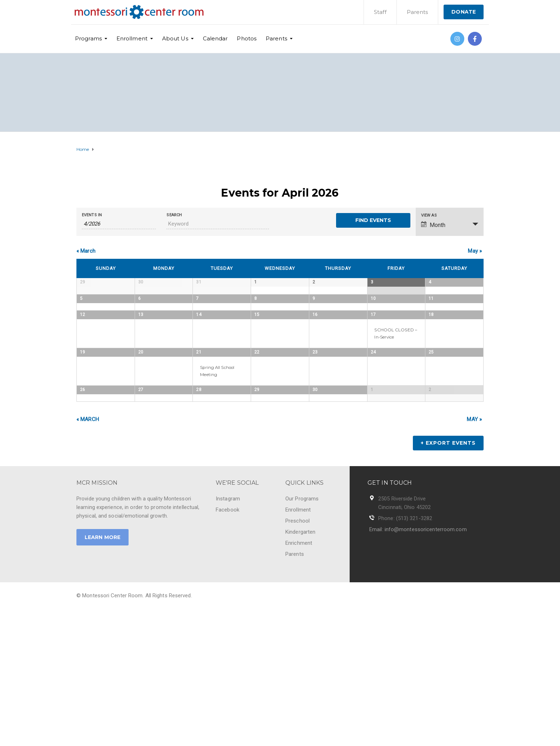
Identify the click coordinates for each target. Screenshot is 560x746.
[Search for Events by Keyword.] (218, 224)
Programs (88, 38)
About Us (175, 38)
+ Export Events (448, 579)
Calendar (215, 38)
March (86, 251)
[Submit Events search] (373, 220)
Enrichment (299, 679)
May (475, 251)
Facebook (227, 646)
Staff (380, 12)
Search (174, 215)
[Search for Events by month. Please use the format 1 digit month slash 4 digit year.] (119, 224)
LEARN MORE (102, 673)
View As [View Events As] (429, 215)
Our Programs (302, 634)
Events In (92, 215)
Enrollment (132, 38)
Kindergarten (300, 668)
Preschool (297, 657)
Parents (417, 12)
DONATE (464, 12)
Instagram (228, 634)
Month (433, 225)
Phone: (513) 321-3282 (405, 654)
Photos (247, 38)
